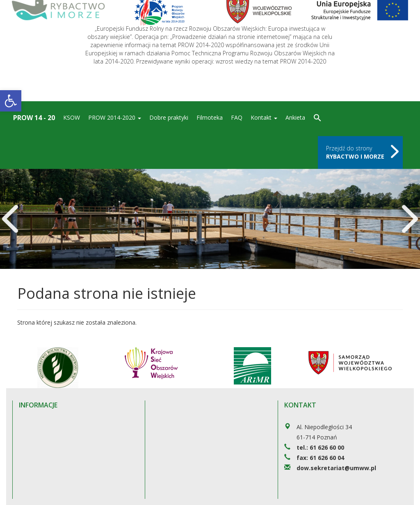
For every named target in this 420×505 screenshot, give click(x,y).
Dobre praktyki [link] (169, 117)
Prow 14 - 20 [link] (34, 118)
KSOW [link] (72, 117)
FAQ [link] (237, 117)
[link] (11, 101)
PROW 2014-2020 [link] (115, 117)
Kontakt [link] (264, 117)
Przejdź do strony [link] (355, 152)
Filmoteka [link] (210, 117)
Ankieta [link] (295, 117)
